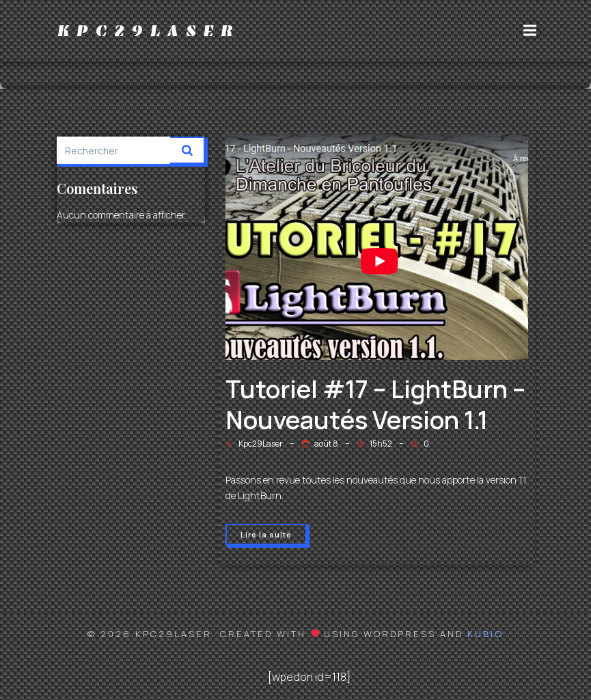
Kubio (485, 634)
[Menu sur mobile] (530, 31)
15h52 (374, 444)
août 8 (320, 444)
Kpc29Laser (254, 444)
